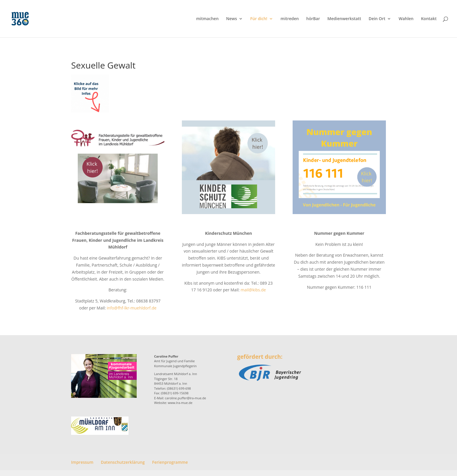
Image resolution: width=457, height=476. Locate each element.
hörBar (313, 19)
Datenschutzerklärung (123, 462)
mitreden (290, 19)
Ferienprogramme (170, 462)
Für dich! (259, 19)
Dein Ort (377, 19)
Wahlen (406, 19)
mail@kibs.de (253, 290)
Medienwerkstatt (344, 19)
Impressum (82, 462)
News (232, 19)
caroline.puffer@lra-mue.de (186, 398)
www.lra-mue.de (180, 403)
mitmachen (207, 19)
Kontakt (429, 19)
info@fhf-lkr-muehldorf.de (131, 308)
